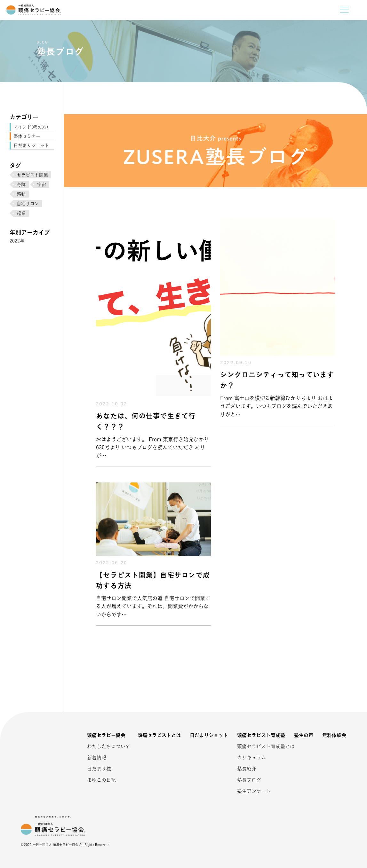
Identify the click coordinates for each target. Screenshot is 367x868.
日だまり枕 (99, 769)
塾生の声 (304, 735)
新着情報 (97, 758)
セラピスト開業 (32, 175)
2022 (15, 241)
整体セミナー (27, 136)
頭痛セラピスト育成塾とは (258, 746)
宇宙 (42, 184)
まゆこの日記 (101, 780)
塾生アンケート (254, 791)
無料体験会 (334, 735)
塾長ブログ (249, 780)
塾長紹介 (247, 769)
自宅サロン (28, 204)
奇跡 (21, 184)
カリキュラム (251, 758)
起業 (21, 213)
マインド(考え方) (31, 127)
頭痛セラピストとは (159, 735)
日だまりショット (31, 145)
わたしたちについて (108, 746)
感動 (21, 194)
